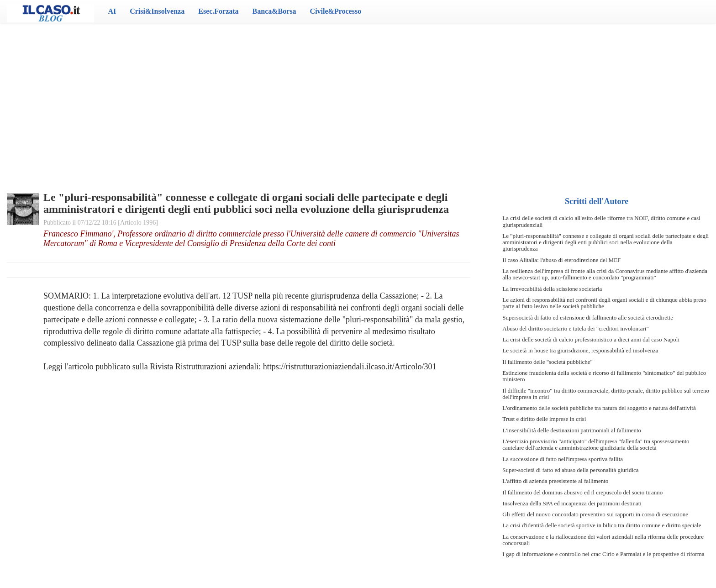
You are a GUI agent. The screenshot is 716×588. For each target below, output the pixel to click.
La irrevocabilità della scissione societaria (552, 289)
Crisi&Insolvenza (157, 11)
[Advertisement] (358, 96)
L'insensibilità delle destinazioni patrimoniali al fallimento (572, 430)
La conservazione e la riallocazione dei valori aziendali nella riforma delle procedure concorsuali (603, 540)
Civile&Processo (336, 11)
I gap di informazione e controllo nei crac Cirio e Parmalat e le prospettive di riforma (603, 554)
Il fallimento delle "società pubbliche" (548, 362)
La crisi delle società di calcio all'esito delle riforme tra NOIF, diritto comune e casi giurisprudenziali (601, 221)
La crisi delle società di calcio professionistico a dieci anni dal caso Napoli (591, 339)
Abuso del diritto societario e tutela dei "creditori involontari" (575, 328)
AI (112, 11)
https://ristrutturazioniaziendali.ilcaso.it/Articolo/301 (350, 367)
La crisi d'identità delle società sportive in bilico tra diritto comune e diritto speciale (602, 525)
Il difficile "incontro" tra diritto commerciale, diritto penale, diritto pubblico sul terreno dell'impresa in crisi (606, 394)
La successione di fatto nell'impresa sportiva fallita (563, 459)
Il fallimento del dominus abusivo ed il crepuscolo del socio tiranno (582, 492)
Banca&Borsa (274, 11)
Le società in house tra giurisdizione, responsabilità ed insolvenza (580, 350)
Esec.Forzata (218, 11)
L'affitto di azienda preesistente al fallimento (555, 481)
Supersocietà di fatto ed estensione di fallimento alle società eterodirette (588, 318)
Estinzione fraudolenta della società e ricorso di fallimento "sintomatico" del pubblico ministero (604, 376)
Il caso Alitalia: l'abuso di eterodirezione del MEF (561, 260)
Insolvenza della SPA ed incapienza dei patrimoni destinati (572, 503)
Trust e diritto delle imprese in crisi (544, 419)
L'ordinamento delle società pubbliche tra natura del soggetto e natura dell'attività (599, 408)
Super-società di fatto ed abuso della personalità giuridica (570, 470)
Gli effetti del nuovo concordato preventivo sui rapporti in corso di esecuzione (595, 514)
